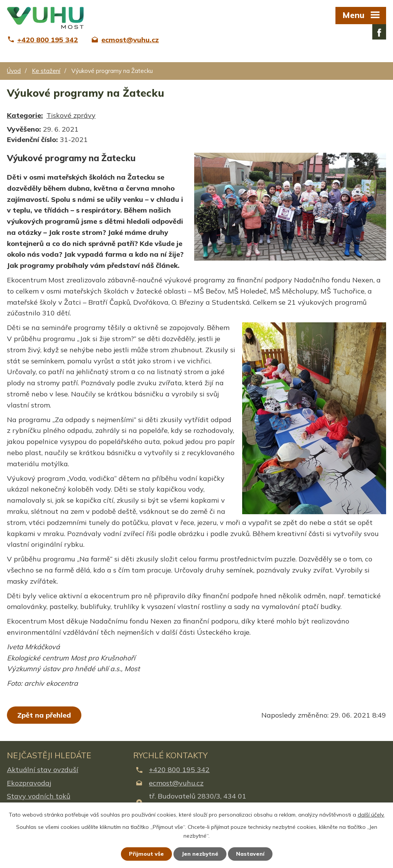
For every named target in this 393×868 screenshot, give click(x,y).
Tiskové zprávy (71, 115)
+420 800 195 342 (179, 770)
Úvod (14, 71)
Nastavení (250, 854)
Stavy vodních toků (39, 796)
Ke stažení (46, 71)
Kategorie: (25, 115)
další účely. (371, 815)
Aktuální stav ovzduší (43, 770)
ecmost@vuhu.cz (176, 783)
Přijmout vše (146, 854)
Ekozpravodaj (29, 783)
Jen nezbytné (200, 854)
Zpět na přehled (44, 715)
